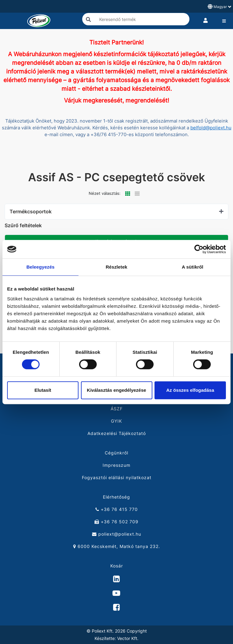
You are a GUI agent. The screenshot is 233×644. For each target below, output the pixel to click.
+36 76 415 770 (117, 509)
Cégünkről (116, 453)
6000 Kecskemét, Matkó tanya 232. (117, 546)
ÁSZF (117, 409)
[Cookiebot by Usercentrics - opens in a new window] (199, 249)
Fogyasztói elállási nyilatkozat (117, 477)
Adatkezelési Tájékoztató (117, 433)
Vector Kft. (128, 638)
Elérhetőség (116, 497)
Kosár (117, 566)
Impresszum (116, 465)
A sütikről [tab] (193, 267)
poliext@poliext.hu (117, 534)
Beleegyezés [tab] (40, 267)
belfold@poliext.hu (211, 128)
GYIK (116, 421)
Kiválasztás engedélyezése (116, 390)
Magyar (219, 6)
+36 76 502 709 (116, 522)
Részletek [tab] (116, 267)
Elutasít (43, 390)
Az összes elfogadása (190, 390)
